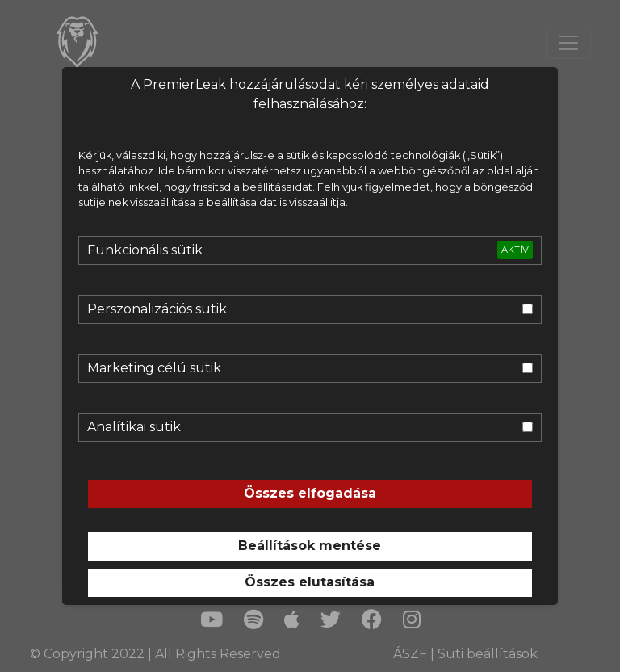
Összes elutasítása (310, 582)
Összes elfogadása (310, 493)
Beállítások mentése (310, 546)
